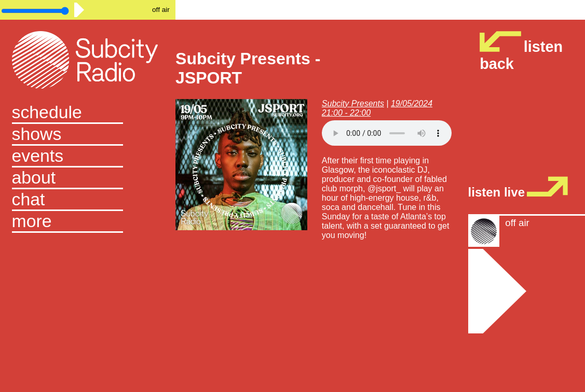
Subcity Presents (353, 103)
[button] (88, 222)
